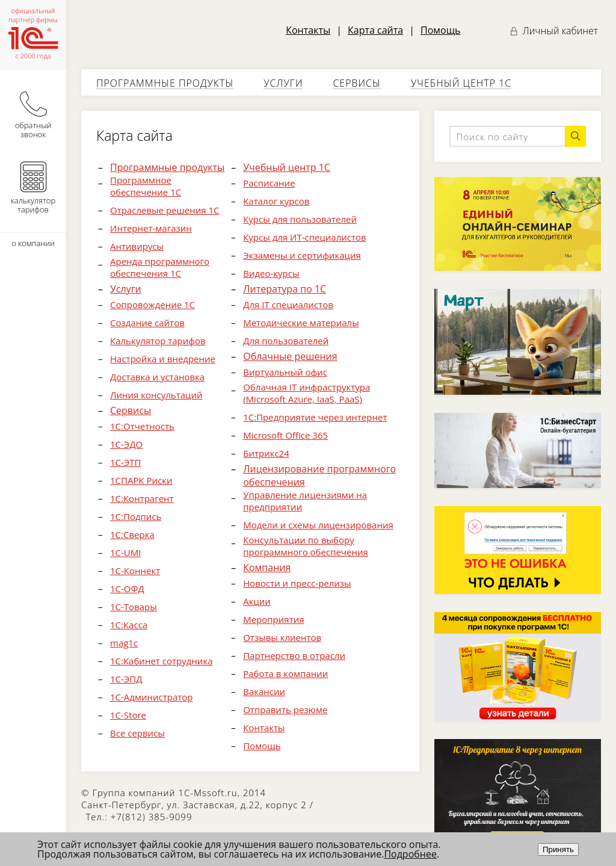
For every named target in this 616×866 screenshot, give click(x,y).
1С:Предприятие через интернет (315, 417)
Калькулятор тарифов (158, 341)
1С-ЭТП (126, 462)
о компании (33, 243)
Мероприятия (273, 619)
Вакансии (264, 691)
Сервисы (356, 83)
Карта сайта (375, 30)
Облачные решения (290, 356)
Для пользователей (286, 341)
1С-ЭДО (126, 444)
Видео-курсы (271, 273)
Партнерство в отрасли (294, 655)
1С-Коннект (135, 571)
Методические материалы (301, 323)
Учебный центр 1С (461, 83)
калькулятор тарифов (33, 186)
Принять (558, 849)
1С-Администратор (152, 697)
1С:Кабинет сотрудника (161, 661)
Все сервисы (137, 733)
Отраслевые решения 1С (165, 210)
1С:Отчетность (142, 426)
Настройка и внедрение (163, 359)
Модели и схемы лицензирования (318, 525)
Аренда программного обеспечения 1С (160, 267)
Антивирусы (137, 246)
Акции (257, 601)
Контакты (308, 30)
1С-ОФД (127, 589)
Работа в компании (285, 673)
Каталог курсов (276, 201)
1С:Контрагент (142, 498)
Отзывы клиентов (282, 637)
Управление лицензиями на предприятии (305, 501)
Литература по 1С (285, 289)
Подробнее (410, 854)
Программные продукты (165, 83)
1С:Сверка (132, 534)
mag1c (124, 643)
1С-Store (128, 715)
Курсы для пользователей (300, 219)
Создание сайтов (147, 323)
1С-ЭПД (126, 679)
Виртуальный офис (285, 372)
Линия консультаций (156, 395)
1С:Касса (129, 625)
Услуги (283, 83)
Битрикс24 (266, 453)
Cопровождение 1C (152, 305)
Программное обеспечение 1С (146, 186)
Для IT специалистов (288, 305)
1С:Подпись (136, 516)
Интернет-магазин (151, 228)
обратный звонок (33, 111)
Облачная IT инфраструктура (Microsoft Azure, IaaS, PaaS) (306, 393)
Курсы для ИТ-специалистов (305, 237)
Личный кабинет (554, 31)
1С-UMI (125, 552)
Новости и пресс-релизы (297, 583)
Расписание (269, 183)
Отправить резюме (285, 710)
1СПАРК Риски (141, 480)
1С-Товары (134, 607)
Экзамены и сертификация (302, 255)
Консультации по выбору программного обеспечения (306, 546)
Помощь (440, 30)
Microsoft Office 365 (285, 435)
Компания (267, 568)
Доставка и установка (157, 377)
